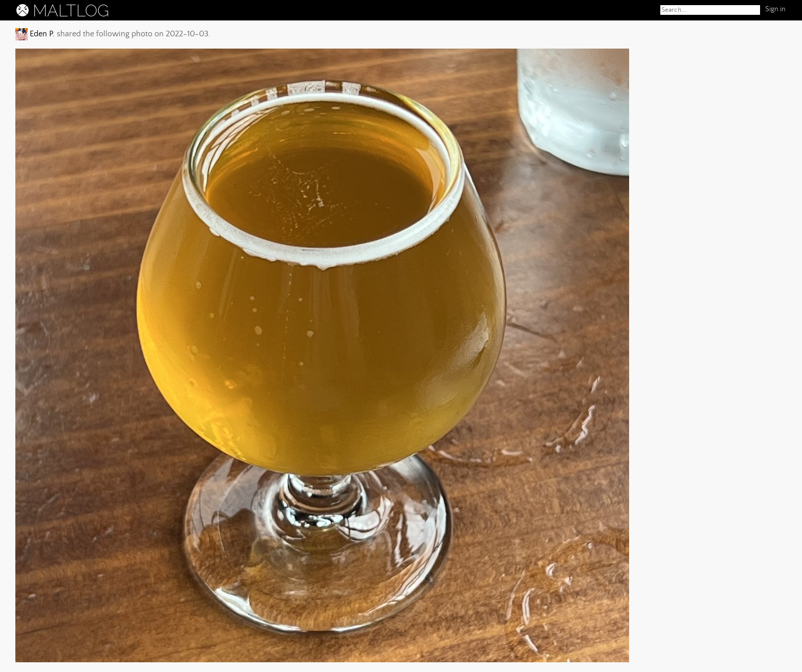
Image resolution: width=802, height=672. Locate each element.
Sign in (775, 9)
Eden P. (41, 34)
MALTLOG (71, 11)
